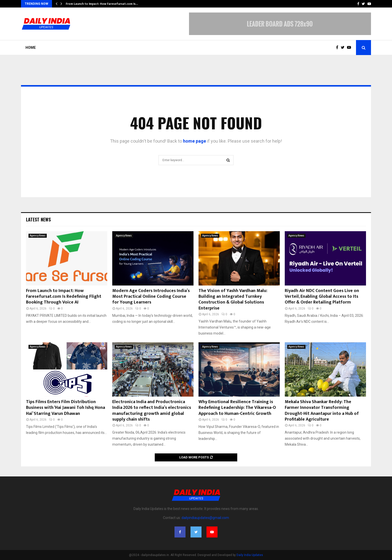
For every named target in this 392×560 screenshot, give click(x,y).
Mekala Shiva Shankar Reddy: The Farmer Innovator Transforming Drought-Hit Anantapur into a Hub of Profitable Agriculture (322, 411)
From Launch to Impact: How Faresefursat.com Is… (102, 4)
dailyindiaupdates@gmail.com (205, 518)
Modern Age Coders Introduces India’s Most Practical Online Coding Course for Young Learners (151, 297)
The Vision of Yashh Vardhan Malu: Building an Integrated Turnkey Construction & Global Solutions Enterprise (233, 300)
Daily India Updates (250, 555)
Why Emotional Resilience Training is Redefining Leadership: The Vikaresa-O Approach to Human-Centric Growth (237, 408)
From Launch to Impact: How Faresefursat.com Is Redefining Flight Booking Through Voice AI (64, 297)
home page (194, 141)
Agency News (38, 236)
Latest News (38, 219)
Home (31, 48)
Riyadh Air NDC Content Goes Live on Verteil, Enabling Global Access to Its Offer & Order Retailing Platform (322, 297)
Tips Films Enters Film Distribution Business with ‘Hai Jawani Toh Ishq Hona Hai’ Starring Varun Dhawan (65, 408)
